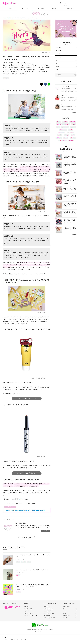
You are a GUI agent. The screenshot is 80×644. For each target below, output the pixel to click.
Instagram (66, 611)
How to (59, 122)
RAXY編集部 (6, 78)
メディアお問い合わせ (49, 609)
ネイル (57, 63)
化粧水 (73, 135)
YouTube (65, 618)
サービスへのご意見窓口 (49, 613)
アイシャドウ (65, 127)
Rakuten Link (66, 615)
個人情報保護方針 (36, 629)
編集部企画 (73, 122)
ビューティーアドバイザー (30, 615)
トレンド (73, 127)
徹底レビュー (63, 130)
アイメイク (58, 54)
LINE (65, 613)
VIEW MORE (74, 113)
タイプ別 (71, 140)
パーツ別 (66, 135)
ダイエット (73, 138)
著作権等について (44, 629)
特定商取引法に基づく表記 (49, 618)
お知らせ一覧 (47, 607)
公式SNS (54, 8)
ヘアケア (58, 60)
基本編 (74, 124)
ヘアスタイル (62, 132)
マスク (29, 562)
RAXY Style (25, 8)
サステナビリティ (23, 639)
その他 (57, 70)
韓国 (58, 127)
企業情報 (29, 629)
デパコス (59, 138)
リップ (70, 130)
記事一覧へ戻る (27, 538)
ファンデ (66, 138)
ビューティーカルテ (28, 613)
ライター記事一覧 (46, 531)
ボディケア (58, 57)
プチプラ (59, 135)
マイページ (26, 611)
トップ (10, 8)
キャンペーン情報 (40, 8)
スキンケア (58, 48)
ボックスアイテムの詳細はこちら (27, 398)
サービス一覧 (6, 639)
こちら (21, 499)
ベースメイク (59, 51)
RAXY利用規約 (47, 615)
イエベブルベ (70, 132)
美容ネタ (23, 562)
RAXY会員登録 (67, 607)
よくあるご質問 (70, 8)
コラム (8, 76)
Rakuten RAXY (9, 3)
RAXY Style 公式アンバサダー (63, 124)
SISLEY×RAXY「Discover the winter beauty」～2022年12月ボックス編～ (26, 510)
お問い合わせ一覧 (14, 639)
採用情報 (51, 629)
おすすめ (18, 562)
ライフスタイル (63, 140)
